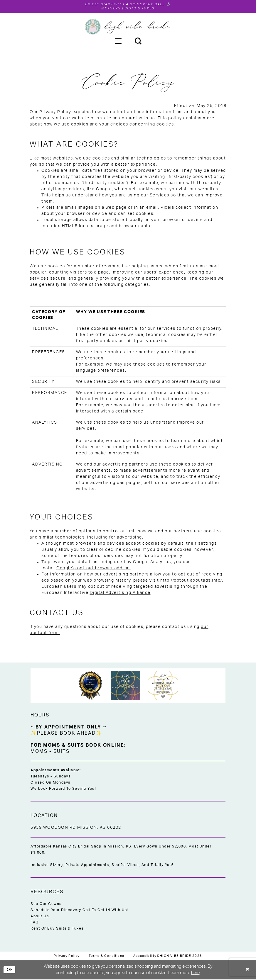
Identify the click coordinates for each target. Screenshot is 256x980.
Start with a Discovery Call (134, 4)
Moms (39, 752)
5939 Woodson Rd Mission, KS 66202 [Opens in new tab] (76, 828)
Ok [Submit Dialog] (10, 970)
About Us (40, 917)
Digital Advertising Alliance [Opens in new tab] (120, 593)
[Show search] (138, 41)
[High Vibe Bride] (128, 27)
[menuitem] (118, 41)
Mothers (109, 9)
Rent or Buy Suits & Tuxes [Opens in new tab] (57, 929)
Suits (62, 752)
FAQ (35, 923)
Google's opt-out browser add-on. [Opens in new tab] (94, 569)
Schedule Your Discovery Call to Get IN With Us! (79, 911)
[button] (118, 41)
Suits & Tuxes (141, 9)
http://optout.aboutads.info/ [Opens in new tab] (191, 581)
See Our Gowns (46, 904)
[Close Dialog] (247, 970)
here (195, 974)
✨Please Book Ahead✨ (66, 734)
